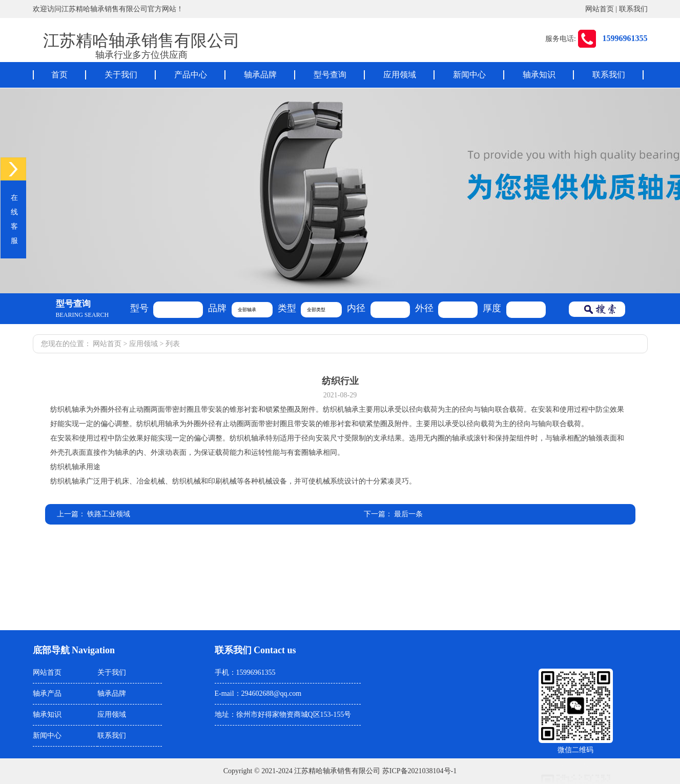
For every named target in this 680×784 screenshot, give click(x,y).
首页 (59, 75)
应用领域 (400, 75)
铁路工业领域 (109, 514)
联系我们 (633, 9)
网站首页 (600, 9)
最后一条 (408, 514)
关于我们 (121, 75)
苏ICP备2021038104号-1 (419, 771)
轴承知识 (539, 75)
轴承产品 (47, 693)
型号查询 (330, 75)
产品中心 (191, 75)
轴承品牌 (260, 75)
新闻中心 (469, 75)
